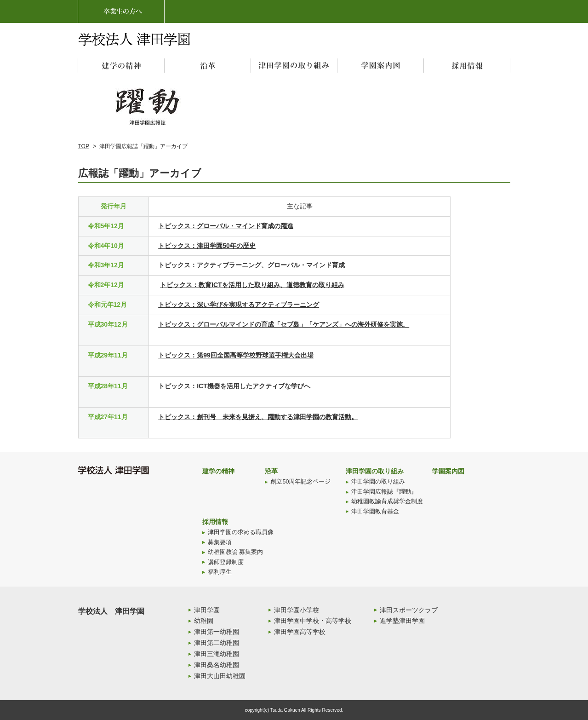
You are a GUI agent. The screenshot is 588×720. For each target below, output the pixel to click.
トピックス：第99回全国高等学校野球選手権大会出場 (236, 355)
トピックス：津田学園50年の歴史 (207, 246)
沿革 (271, 471)
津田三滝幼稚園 (217, 654)
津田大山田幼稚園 (220, 676)
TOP (84, 146)
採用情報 (215, 522)
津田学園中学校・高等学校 (313, 621)
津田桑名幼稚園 (217, 665)
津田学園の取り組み (375, 471)
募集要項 (220, 542)
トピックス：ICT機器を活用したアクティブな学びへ (234, 386)
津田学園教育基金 (375, 512)
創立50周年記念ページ (300, 482)
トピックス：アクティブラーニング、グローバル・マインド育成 (251, 265)
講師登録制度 (226, 562)
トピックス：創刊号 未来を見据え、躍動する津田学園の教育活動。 (258, 417)
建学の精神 (218, 471)
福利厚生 (220, 572)
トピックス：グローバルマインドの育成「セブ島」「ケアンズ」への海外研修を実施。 (284, 324)
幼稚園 (204, 621)
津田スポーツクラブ (409, 610)
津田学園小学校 (297, 610)
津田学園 (207, 610)
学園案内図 (448, 471)
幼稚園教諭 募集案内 (236, 552)
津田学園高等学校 (300, 632)
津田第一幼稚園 (217, 632)
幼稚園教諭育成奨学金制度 (387, 501)
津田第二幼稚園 (217, 643)
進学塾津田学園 (402, 621)
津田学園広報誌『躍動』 (384, 492)
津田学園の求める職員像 (241, 532)
